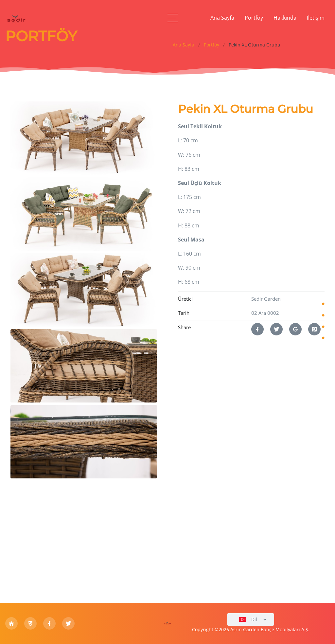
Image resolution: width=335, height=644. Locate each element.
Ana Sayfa (184, 45)
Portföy (212, 45)
